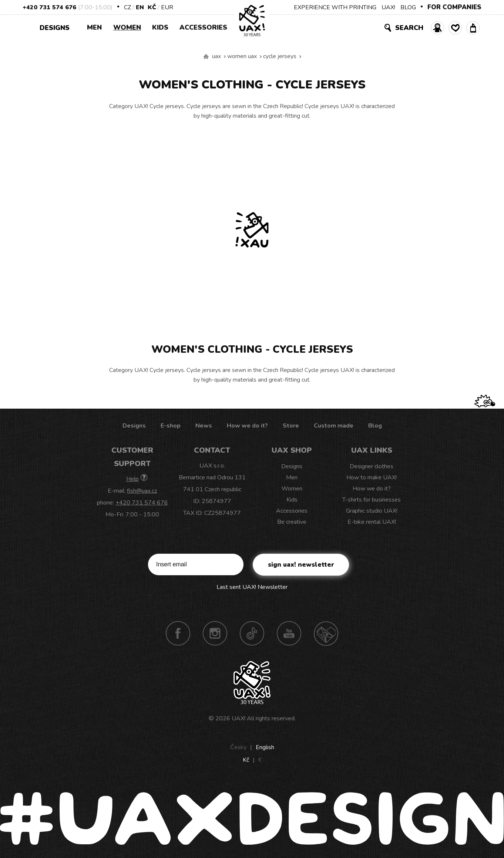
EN (140, 7)
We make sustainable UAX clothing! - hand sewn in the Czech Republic (206, 57)
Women (127, 27)
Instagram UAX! (215, 633)
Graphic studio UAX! (372, 511)
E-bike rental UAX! (372, 522)
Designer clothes (372, 466)
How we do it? (247, 426)
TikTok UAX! (252, 633)
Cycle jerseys (280, 56)
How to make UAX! (372, 477)
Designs (57, 27)
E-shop (171, 426)
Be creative (292, 522)
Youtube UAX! (289, 633)
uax (216, 56)
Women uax (242, 56)
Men (94, 27)
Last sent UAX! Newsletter (252, 587)
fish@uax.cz (142, 491)
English (265, 747)
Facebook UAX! (178, 633)
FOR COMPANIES (454, 7)
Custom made (334, 426)
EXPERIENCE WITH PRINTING (335, 7)
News (204, 426)
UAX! (388, 7)
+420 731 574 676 (49, 7)
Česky (238, 747)
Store (291, 426)
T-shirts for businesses (372, 500)
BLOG (408, 7)
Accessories (203, 27)
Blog (375, 426)
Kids (160, 27)
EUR (167, 7)
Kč (152, 7)
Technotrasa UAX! (326, 633)
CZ (127, 7)
